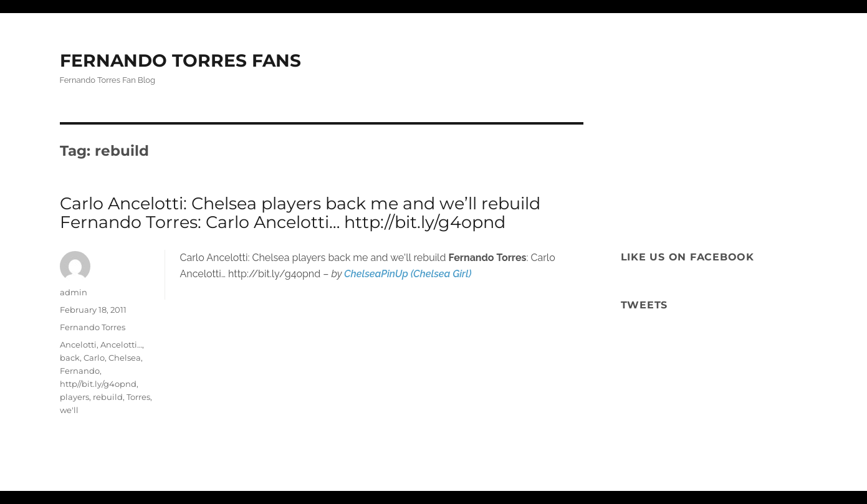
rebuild (108, 397)
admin (74, 292)
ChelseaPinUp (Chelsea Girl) (408, 274)
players (74, 397)
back (70, 358)
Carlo (94, 358)
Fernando (80, 371)
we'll (69, 410)
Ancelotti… (121, 345)
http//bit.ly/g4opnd (98, 384)
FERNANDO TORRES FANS (180, 60)
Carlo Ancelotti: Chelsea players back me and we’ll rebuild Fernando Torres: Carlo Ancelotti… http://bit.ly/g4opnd (300, 213)
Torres (138, 397)
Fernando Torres (93, 327)
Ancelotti (78, 345)
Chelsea (125, 358)
